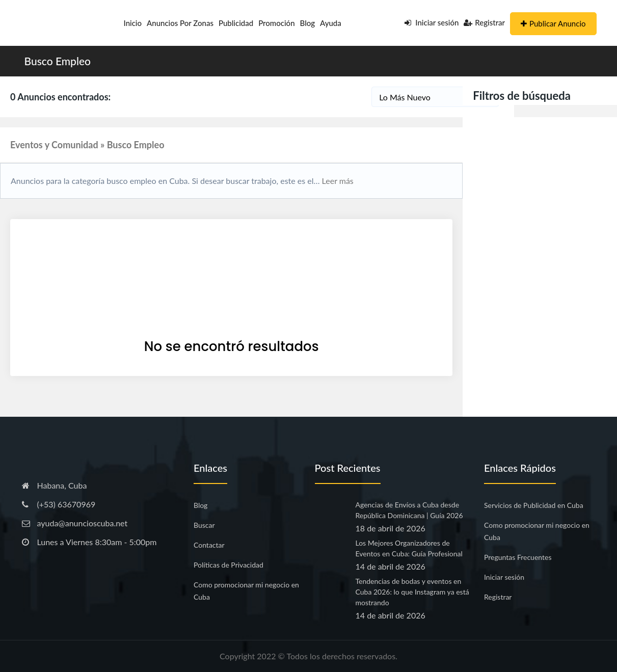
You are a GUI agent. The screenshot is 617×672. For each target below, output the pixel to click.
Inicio (133, 23)
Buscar (204, 525)
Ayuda (331, 23)
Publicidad (236, 23)
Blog (308, 23)
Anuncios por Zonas (180, 23)
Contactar (209, 545)
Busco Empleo (58, 61)
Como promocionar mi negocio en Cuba (246, 591)
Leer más (337, 181)
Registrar (484, 22)
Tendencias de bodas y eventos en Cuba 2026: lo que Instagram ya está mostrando (412, 592)
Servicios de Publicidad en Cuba (534, 505)
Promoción (276, 23)
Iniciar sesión (432, 22)
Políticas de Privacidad (229, 565)
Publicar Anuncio (553, 23)
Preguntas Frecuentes (518, 557)
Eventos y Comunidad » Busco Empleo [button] (87, 145)
